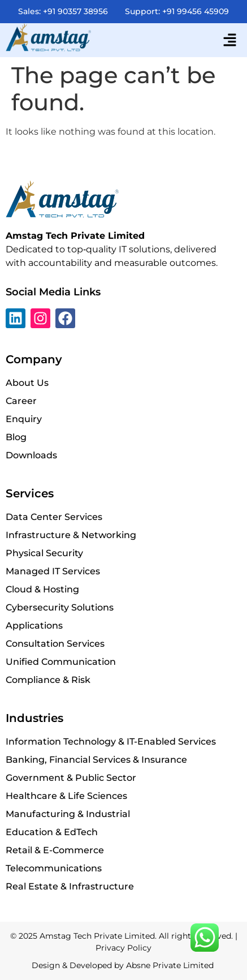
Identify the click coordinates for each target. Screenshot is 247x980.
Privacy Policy (123, 948)
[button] (230, 40)
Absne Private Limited (171, 965)
